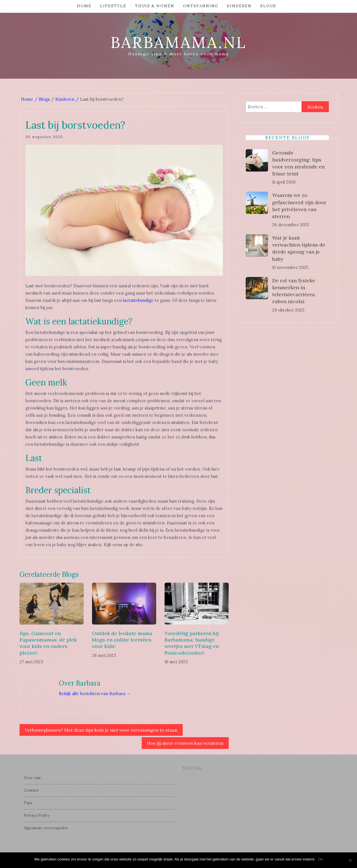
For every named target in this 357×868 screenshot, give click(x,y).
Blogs (268, 6)
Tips (28, 803)
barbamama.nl (178, 42)
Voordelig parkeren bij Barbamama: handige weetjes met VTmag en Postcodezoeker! (192, 643)
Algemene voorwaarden (46, 828)
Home (84, 6)
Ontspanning (201, 6)
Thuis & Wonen (155, 6)
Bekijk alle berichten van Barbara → (95, 694)
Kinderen (239, 6)
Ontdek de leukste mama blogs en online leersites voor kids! (122, 640)
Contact (31, 790)
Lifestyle (113, 6)
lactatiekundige (138, 300)
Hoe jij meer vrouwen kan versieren (185, 743)
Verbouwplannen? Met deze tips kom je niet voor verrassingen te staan (101, 730)
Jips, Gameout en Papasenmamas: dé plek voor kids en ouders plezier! (48, 643)
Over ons (32, 778)
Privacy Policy (37, 815)
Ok (321, 859)
